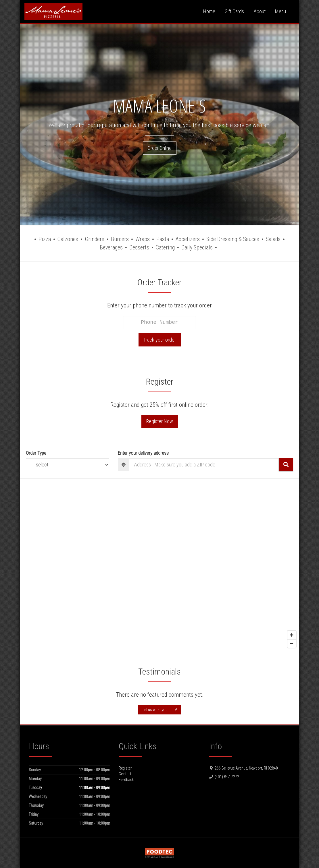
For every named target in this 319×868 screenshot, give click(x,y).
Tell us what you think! (159, 710)
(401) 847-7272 (227, 777)
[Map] (159, 565)
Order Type (36, 453)
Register (125, 768)
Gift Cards (234, 11)
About (260, 11)
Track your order (160, 340)
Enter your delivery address (143, 453)
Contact (125, 774)
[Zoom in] (292, 635)
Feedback (126, 780)
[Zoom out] (292, 644)
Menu (280, 11)
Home (209, 11)
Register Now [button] (160, 421)
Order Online (160, 148)
